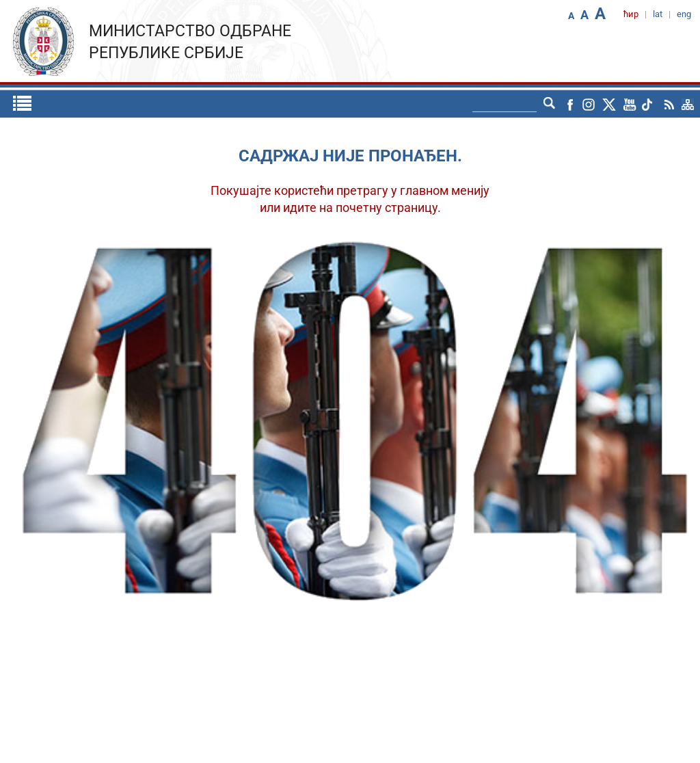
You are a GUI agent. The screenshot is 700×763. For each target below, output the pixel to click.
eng (684, 14)
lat (658, 14)
